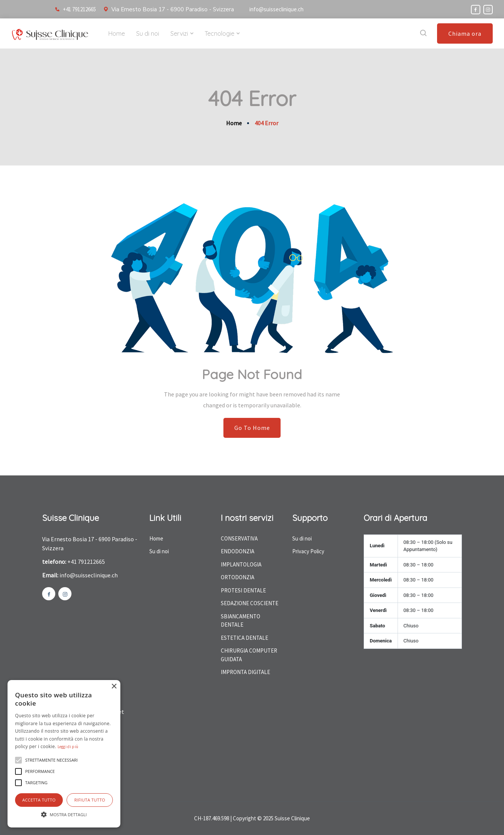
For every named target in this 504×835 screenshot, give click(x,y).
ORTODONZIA (238, 577)
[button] (18, 760)
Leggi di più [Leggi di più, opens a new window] (68, 747)
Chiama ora (465, 33)
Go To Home (252, 428)
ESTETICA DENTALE (244, 638)
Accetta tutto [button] (39, 800)
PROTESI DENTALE (243, 590)
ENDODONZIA (238, 551)
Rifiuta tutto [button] (90, 800)
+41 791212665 (79, 9)
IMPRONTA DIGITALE (245, 672)
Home (117, 33)
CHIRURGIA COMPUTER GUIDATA (249, 655)
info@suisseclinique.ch (276, 9)
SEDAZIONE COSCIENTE (250, 603)
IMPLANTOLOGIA (241, 564)
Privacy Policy (308, 551)
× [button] (114, 687)
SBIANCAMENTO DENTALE (241, 621)
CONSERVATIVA (239, 538)
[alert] (64, 754)
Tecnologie (219, 33)
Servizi (179, 33)
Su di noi (148, 33)
